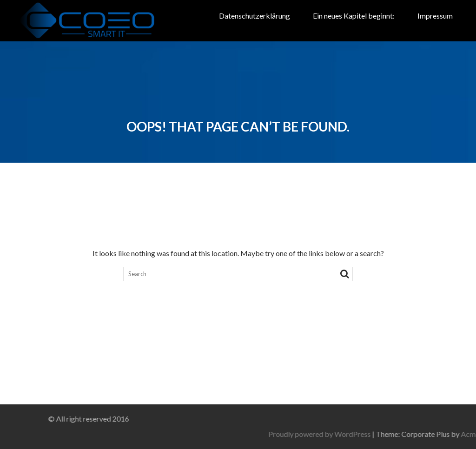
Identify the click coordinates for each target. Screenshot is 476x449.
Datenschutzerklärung (255, 16)
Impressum (435, 16)
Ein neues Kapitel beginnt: (354, 16)
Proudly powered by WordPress (369, 434)
